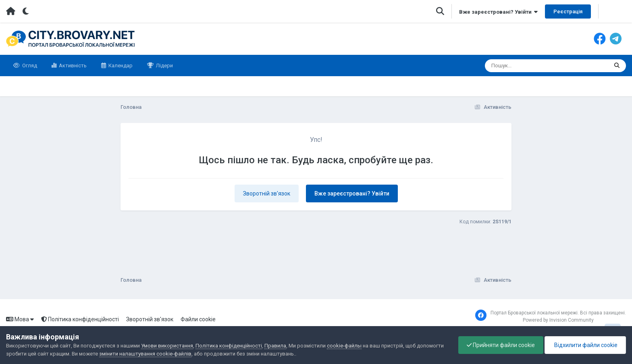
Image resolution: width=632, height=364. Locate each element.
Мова (20, 319)
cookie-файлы (344, 346)
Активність (72, 66)
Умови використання (167, 346)
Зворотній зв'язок (267, 193)
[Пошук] (531, 66)
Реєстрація (568, 11)
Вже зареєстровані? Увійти (498, 12)
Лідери (164, 66)
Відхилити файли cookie (585, 345)
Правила (275, 346)
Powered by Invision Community (558, 320)
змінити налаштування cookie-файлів (145, 354)
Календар (120, 66)
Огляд (29, 66)
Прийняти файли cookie (501, 345)
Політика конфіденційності (80, 319)
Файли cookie (198, 319)
